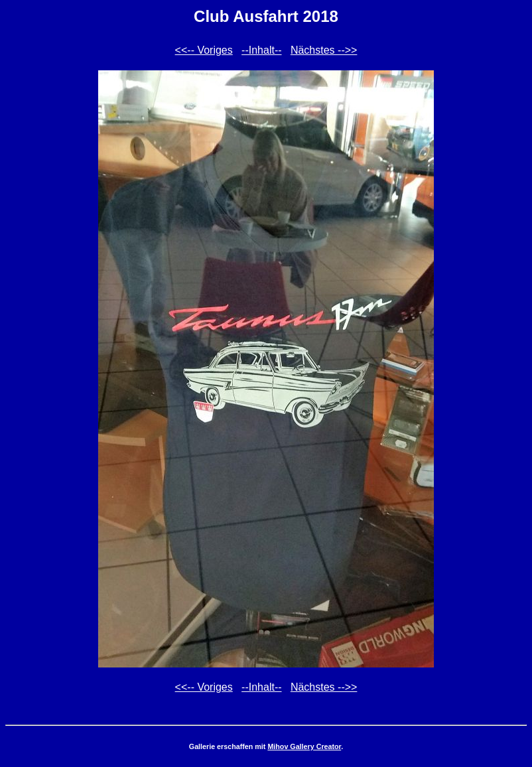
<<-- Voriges (204, 50)
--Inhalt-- (261, 50)
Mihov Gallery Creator (304, 746)
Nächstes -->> (324, 50)
